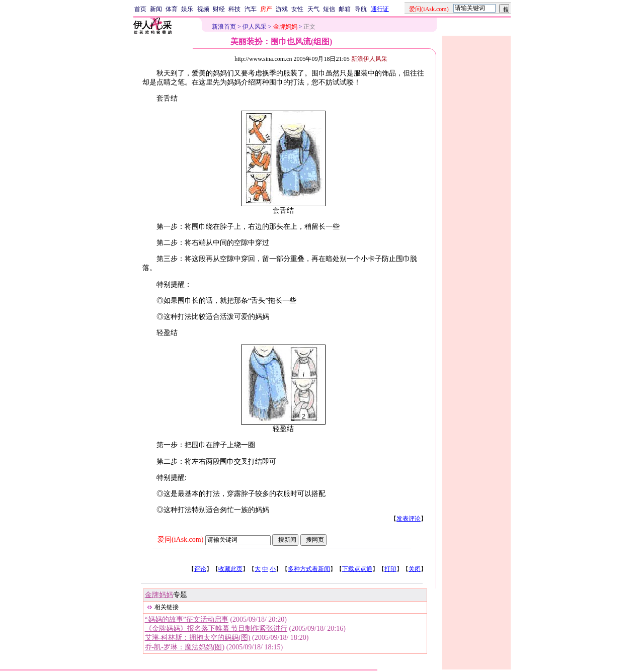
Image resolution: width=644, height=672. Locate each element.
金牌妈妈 (159, 595)
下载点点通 (357, 569)
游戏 (282, 9)
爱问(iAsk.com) (180, 539)
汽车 (251, 9)
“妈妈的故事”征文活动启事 (187, 619)
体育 (172, 9)
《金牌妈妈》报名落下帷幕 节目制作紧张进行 (216, 628)
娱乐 (187, 9)
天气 (313, 9)
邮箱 (345, 9)
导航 (361, 9)
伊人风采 (255, 27)
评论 (200, 569)
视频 (203, 9)
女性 (297, 9)
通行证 (380, 9)
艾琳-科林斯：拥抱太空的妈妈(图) (198, 638)
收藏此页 (230, 569)
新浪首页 (224, 27)
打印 (390, 569)
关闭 (415, 569)
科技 (234, 9)
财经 (219, 9)
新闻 (156, 9)
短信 (329, 9)
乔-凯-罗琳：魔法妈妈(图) (185, 647)
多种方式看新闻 (309, 569)
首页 (140, 9)
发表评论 (409, 519)
